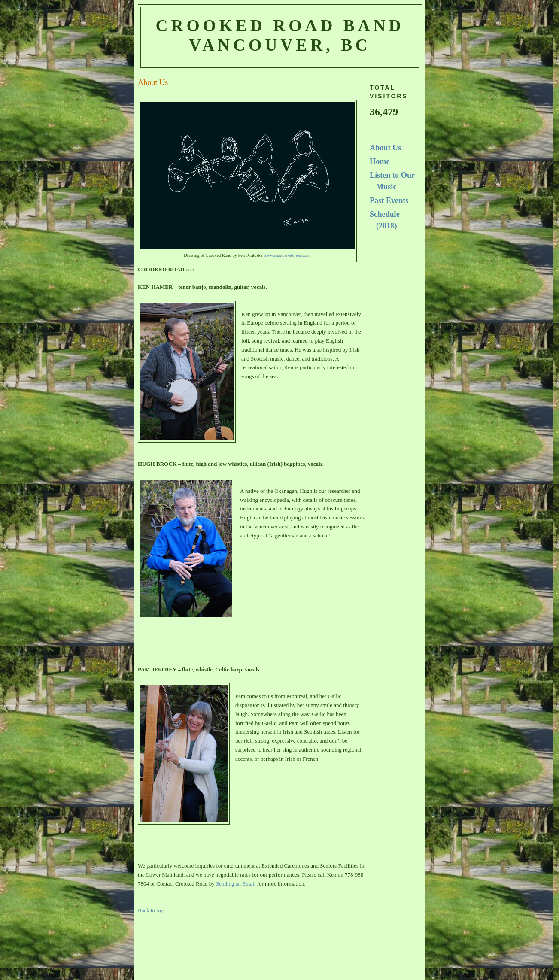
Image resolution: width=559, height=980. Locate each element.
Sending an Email (236, 884)
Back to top (151, 910)
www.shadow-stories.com (287, 255)
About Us (385, 148)
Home (380, 161)
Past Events (389, 200)
